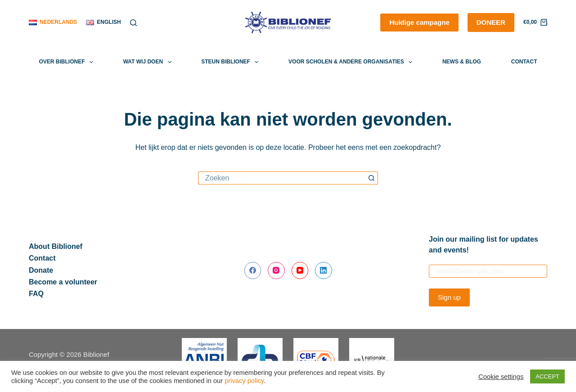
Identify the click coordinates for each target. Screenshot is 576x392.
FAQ (36, 294)
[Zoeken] (133, 23)
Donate (41, 270)
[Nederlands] (53, 23)
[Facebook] (253, 270)
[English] (103, 23)
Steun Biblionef (232, 62)
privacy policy (244, 381)
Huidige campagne (419, 22)
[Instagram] (276, 270)
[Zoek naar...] (281, 178)
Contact (524, 62)
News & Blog (462, 62)
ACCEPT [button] (547, 376)
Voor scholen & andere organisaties (352, 62)
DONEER (491, 22)
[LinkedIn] (324, 270)
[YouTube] (300, 270)
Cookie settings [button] (501, 377)
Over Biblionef (68, 62)
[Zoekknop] (371, 178)
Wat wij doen (149, 62)
